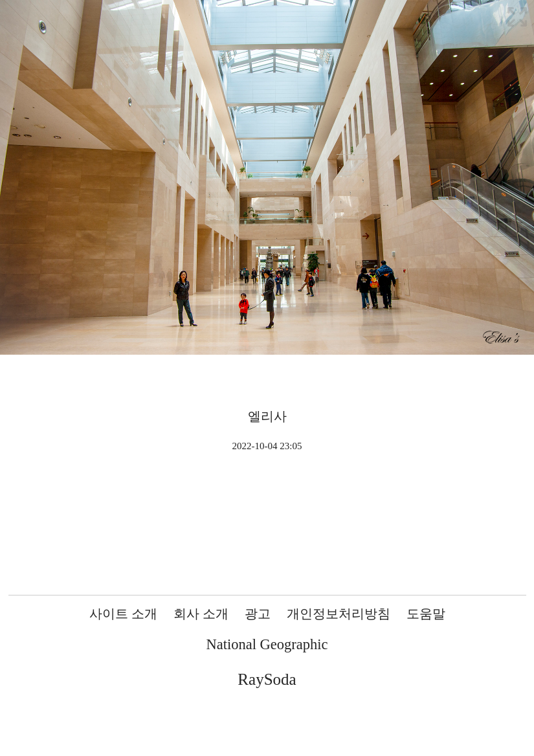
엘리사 (267, 416)
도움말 (426, 614)
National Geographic (267, 644)
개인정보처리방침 (339, 614)
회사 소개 (201, 614)
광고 (258, 614)
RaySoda (267, 679)
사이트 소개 (123, 614)
